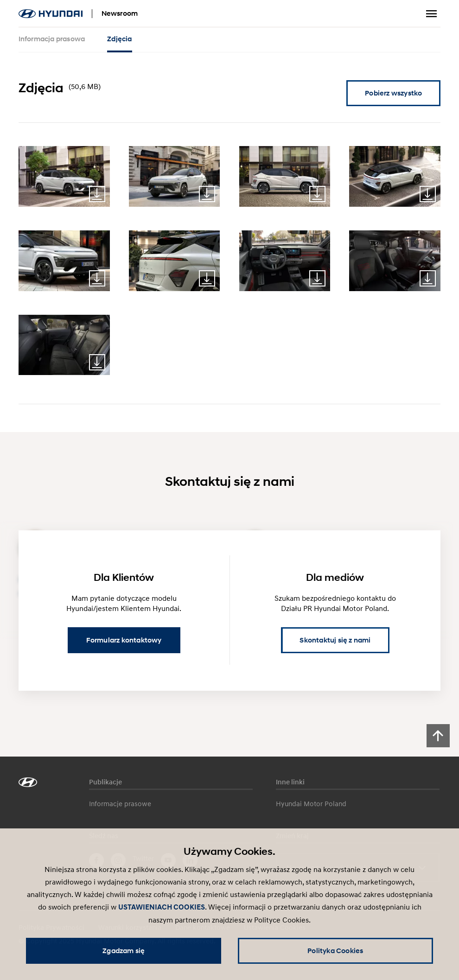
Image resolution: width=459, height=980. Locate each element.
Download (97, 194)
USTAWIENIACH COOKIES (162, 907)
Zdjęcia (119, 39)
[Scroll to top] (438, 736)
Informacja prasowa (52, 39)
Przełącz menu (431, 14)
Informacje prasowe (120, 803)
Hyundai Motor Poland (311, 803)
